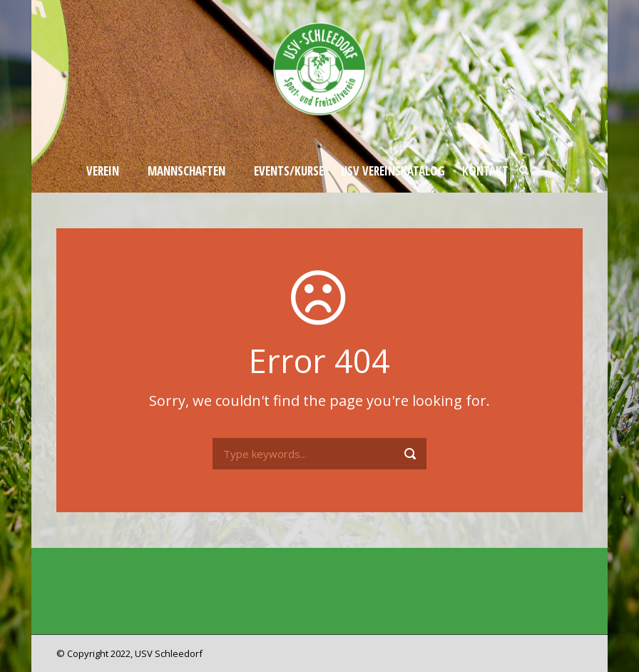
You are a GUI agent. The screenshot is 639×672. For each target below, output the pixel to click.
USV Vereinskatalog (393, 171)
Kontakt (485, 171)
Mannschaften (186, 171)
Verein (103, 171)
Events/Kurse (289, 171)
